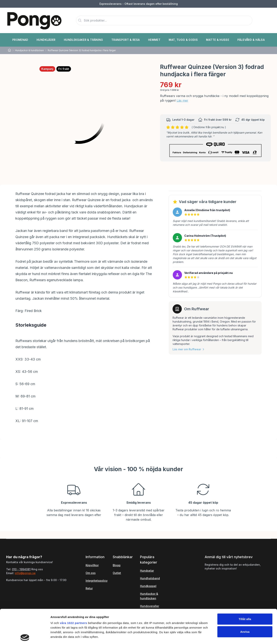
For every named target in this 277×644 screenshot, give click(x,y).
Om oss (91, 573)
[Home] (9, 50)
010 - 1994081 (21, 569)
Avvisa (245, 598)
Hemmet (154, 40)
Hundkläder (46, 40)
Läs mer (182, 100)
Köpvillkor (92, 565)
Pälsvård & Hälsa (251, 40)
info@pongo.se (25, 573)
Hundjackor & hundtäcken (29, 50)
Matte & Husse (218, 40)
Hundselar (147, 571)
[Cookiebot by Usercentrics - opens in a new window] (25, 636)
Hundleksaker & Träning (83, 40)
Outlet (117, 573)
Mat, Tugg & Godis (183, 40)
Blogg (117, 565)
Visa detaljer (209, 636)
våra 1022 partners (73, 589)
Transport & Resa (126, 40)
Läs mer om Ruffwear (189, 349)
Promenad (20, 40)
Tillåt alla (245, 585)
